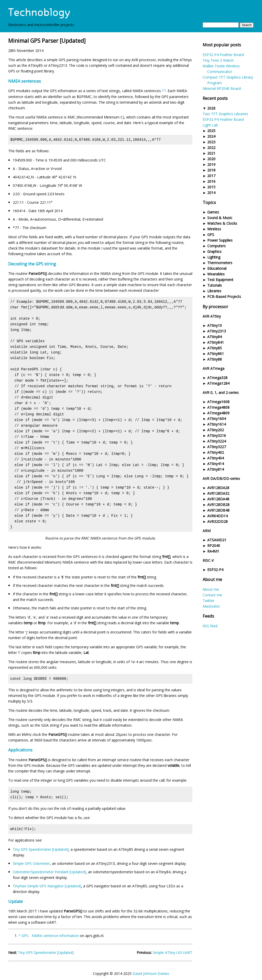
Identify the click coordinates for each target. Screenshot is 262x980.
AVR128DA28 (218, 488)
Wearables (216, 274)
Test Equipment (220, 280)
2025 (211, 131)
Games (213, 212)
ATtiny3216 (217, 435)
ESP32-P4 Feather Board (223, 55)
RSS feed (210, 626)
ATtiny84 (215, 337)
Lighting (214, 257)
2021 (211, 153)
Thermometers (220, 263)
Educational (217, 268)
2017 (211, 176)
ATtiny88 (215, 359)
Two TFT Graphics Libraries (225, 114)
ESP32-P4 (215, 570)
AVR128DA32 (218, 493)
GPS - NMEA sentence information (50, 936)
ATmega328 (217, 378)
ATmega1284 (218, 383)
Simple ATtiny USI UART (173, 952)
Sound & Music (220, 218)
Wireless (214, 229)
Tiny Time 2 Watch (218, 60)
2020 (211, 159)
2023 (211, 142)
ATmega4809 (218, 413)
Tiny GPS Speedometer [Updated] (41, 849)
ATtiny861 (216, 354)
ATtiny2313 (217, 331)
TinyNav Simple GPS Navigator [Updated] (47, 886)
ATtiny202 (216, 430)
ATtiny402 (216, 452)
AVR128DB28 (218, 505)
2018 (211, 170)
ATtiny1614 (217, 424)
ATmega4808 (218, 407)
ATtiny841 (216, 342)
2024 (211, 136)
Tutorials (215, 285)
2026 (211, 108)
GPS (211, 235)
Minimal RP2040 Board (222, 88)
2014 (211, 193)
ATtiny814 (216, 469)
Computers (216, 246)
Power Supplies (220, 240)
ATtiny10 (215, 325)
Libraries (214, 291)
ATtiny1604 (217, 419)
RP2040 (214, 546)
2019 (211, 164)
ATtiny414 (216, 464)
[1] (164, 90)
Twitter (209, 601)
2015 (211, 187)
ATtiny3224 (217, 441)
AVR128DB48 (218, 510)
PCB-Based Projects (224, 297)
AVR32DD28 (217, 521)
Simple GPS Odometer (31, 863)
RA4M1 (213, 551)
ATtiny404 (216, 458)
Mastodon (211, 606)
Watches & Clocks (222, 223)
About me (211, 589)
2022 (211, 148)
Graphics (214, 251)
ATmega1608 (218, 402)
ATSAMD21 (217, 540)
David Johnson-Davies (151, 973)
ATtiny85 (215, 348)
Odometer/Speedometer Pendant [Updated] (49, 872)
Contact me (212, 595)
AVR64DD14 (217, 516)
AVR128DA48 (218, 499)
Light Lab (210, 125)
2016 (211, 181)
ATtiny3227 (217, 447)
